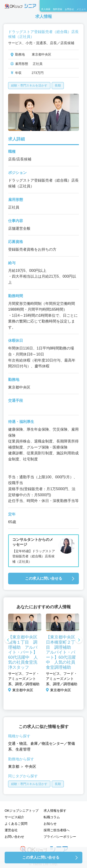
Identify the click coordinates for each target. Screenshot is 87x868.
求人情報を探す (55, 811)
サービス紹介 (14, 817)
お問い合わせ (14, 837)
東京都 (14, 767)
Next (79, 640)
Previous (8, 640)
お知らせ (50, 824)
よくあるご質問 (16, 824)
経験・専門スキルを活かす (29, 85)
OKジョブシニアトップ (22, 811)
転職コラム (52, 817)
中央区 (31, 767)
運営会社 (11, 830)
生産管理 (23, 749)
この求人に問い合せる (44, 578)
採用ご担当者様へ (57, 830)
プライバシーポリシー (60, 837)
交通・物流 (17, 743)
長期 (58, 85)
